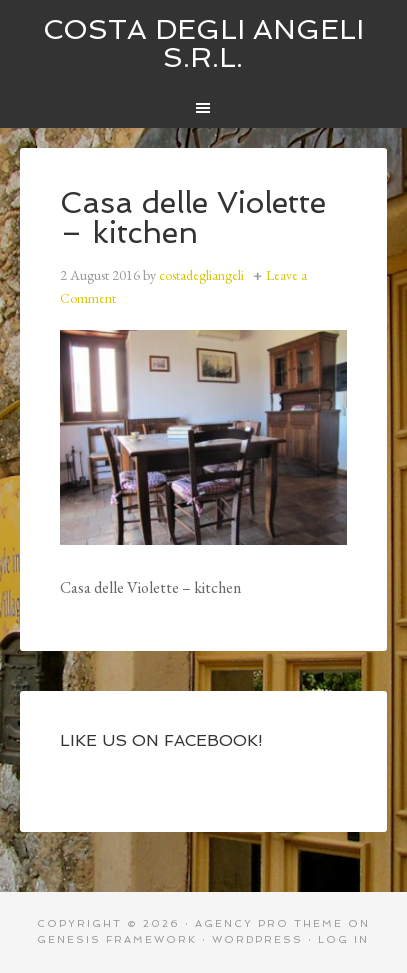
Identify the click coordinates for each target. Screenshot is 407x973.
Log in (343, 939)
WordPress (257, 939)
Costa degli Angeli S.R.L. (203, 43)
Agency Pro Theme (269, 923)
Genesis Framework (117, 939)
